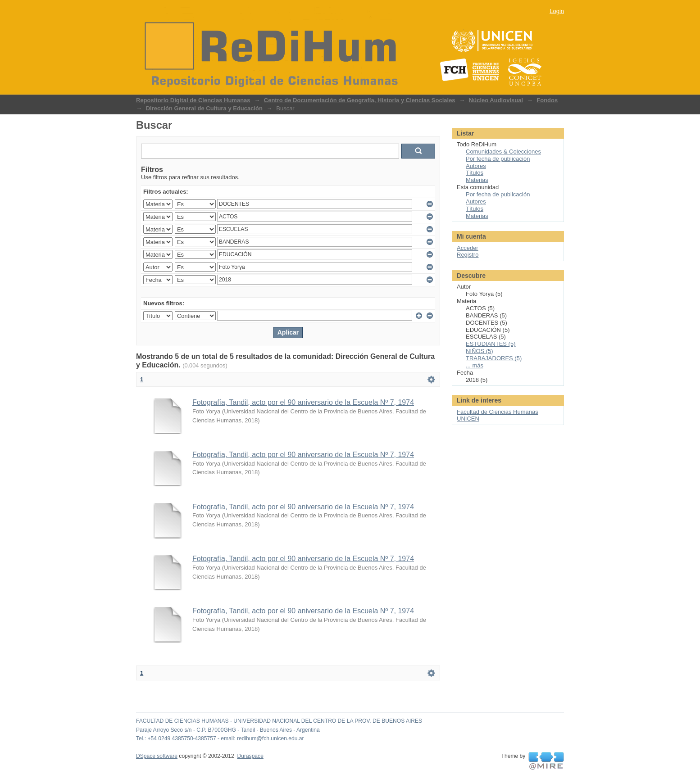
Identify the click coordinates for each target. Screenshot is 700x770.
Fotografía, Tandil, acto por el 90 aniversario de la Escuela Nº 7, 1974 (303, 402)
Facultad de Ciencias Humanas (498, 412)
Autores (476, 166)
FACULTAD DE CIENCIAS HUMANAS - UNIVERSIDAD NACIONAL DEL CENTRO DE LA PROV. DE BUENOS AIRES (279, 721)
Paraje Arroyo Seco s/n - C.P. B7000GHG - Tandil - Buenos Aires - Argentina (228, 730)
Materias (477, 180)
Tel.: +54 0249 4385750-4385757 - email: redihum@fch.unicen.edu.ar (220, 738)
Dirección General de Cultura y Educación (204, 108)
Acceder (468, 248)
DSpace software (157, 756)
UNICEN (468, 419)
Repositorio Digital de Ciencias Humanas (193, 100)
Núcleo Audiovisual (496, 100)
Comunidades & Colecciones (503, 152)
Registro (468, 255)
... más (475, 365)
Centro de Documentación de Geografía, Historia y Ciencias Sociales (360, 100)
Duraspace (250, 756)
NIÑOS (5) (480, 351)
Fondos (547, 100)
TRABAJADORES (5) (494, 358)
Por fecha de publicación (498, 159)
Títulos (475, 173)
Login (557, 11)
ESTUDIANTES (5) (491, 344)
